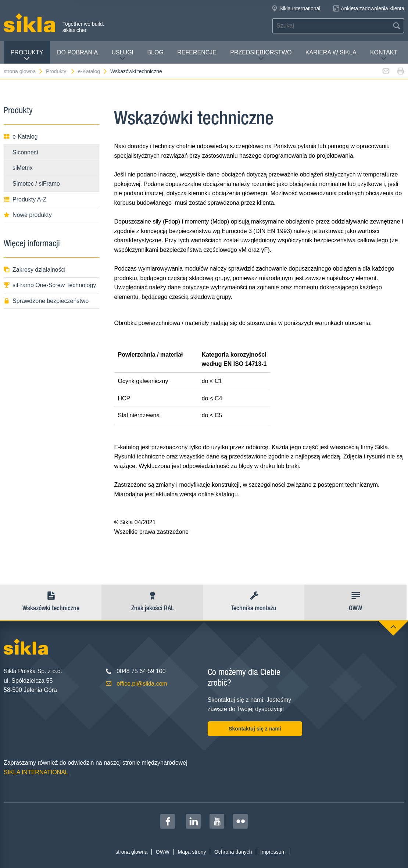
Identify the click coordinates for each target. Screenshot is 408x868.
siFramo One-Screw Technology (50, 285)
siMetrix (23, 168)
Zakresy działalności (35, 270)
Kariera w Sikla (331, 52)
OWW (163, 852)
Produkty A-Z (25, 199)
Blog (155, 52)
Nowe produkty (28, 215)
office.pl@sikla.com (142, 684)
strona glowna (24, 71)
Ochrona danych (233, 852)
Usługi (122, 55)
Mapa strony (192, 852)
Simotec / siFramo (36, 184)
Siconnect (25, 152)
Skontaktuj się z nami (255, 729)
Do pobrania (77, 52)
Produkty (27, 55)
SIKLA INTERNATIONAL (36, 772)
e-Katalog (93, 71)
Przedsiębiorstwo (261, 55)
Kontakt (384, 55)
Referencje (197, 52)
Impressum (273, 852)
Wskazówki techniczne (136, 71)
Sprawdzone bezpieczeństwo (46, 301)
